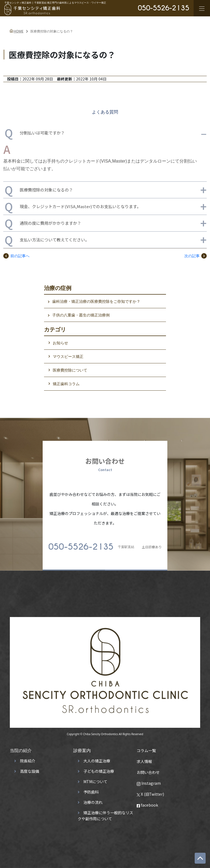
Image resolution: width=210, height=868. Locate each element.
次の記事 (196, 256)
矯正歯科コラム (66, 384)
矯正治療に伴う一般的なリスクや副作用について (105, 813)
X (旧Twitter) (150, 792)
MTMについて (95, 779)
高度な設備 (30, 769)
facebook (147, 803)
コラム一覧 (146, 748)
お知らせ (60, 343)
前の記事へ (16, 256)
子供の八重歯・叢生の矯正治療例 (81, 315)
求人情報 (144, 759)
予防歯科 (91, 789)
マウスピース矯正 (68, 356)
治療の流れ (93, 800)
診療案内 (82, 748)
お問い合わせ (148, 770)
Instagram (149, 781)
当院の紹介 (21, 748)
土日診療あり (105, 545)
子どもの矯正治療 (99, 769)
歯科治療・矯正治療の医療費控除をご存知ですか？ (96, 301)
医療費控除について (70, 370)
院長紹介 (28, 758)
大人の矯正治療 (97, 758)
